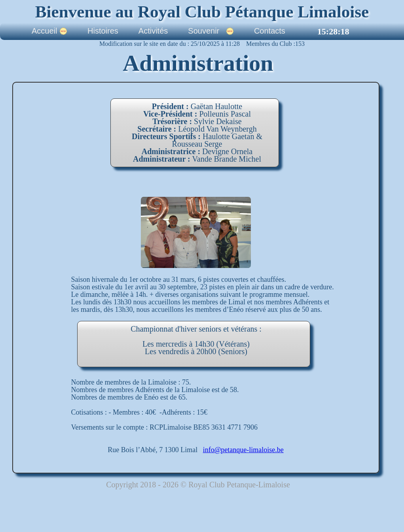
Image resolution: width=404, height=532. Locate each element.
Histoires (103, 31)
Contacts (270, 31)
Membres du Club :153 (272, 44)
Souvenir (211, 31)
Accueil (49, 31)
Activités (153, 31)
